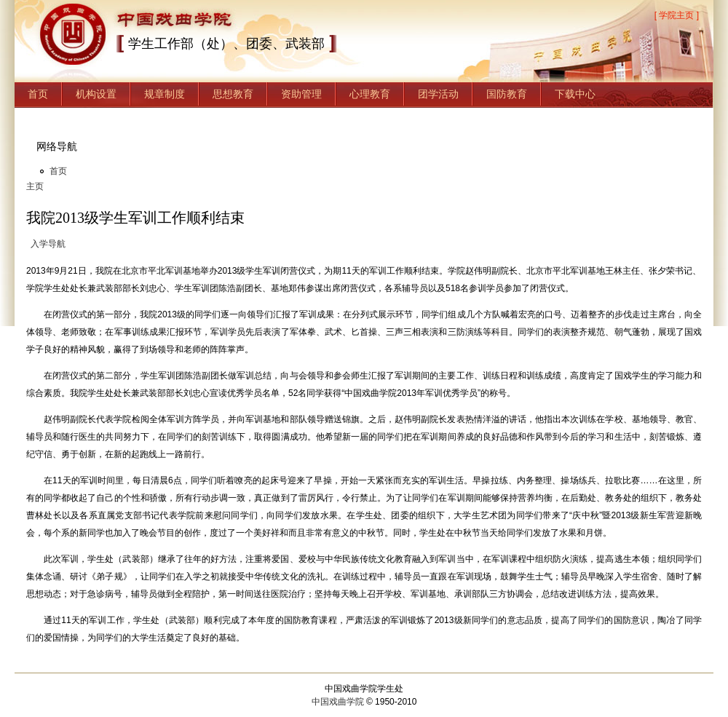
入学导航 (48, 244)
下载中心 (575, 94)
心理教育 (370, 94)
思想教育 (233, 94)
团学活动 (438, 94)
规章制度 (165, 94)
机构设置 (96, 94)
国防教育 (507, 94)
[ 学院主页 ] (677, 15)
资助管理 (301, 94)
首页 (38, 94)
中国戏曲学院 (338, 702)
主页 (35, 186)
